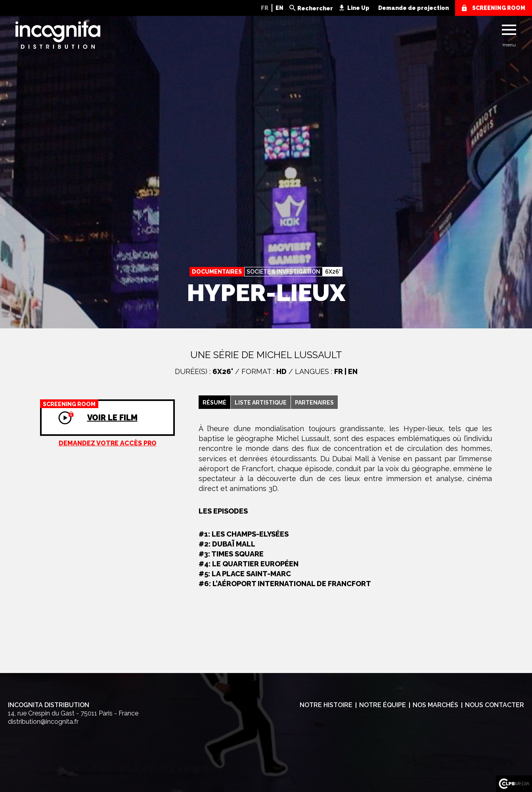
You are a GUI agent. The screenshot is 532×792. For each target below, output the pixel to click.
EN (279, 8)
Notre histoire (326, 705)
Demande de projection (413, 8)
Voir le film (89, 411)
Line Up (358, 8)
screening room (499, 8)
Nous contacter (495, 705)
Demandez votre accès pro (108, 443)
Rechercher (315, 8)
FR (265, 8)
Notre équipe (383, 705)
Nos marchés (435, 705)
